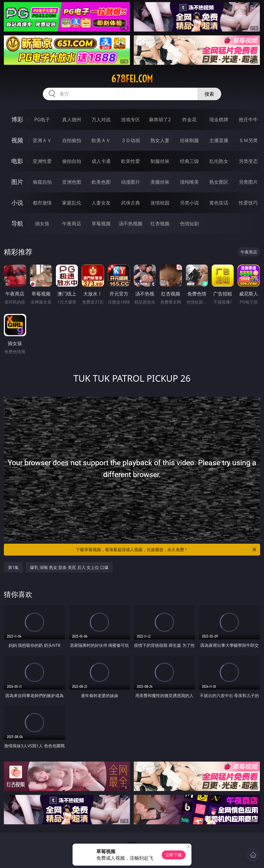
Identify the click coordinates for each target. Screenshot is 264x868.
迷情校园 (160, 203)
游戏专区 (131, 119)
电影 (17, 161)
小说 (17, 203)
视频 (17, 140)
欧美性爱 (131, 161)
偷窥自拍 (42, 182)
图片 (17, 182)
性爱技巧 (248, 203)
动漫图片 (131, 182)
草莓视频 (101, 224)
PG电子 (42, 119)
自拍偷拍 (72, 140)
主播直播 (219, 140)
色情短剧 (189, 224)
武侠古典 (131, 203)
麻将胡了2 (160, 119)
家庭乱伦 (72, 203)
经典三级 (189, 161)
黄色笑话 (219, 203)
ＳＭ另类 (248, 140)
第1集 (13, 567)
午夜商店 (72, 224)
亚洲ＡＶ (42, 140)
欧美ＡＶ (101, 140)
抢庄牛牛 (248, 119)
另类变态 (248, 161)
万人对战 (101, 119)
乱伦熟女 (219, 161)
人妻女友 (101, 203)
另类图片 (248, 182)
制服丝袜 (160, 161)
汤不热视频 (131, 224)
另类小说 (189, 203)
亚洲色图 (72, 182)
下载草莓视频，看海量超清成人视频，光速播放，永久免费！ (166, 550)
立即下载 (174, 855)
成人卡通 (101, 161)
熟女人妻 (160, 140)
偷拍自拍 (72, 161)
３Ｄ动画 (131, 140)
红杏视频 (160, 224)
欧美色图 (101, 182)
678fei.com (132, 79)
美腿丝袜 (160, 182)
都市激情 (42, 203)
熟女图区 (219, 182)
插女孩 (42, 224)
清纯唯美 (189, 182)
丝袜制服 (189, 140)
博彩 (17, 119)
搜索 (209, 94)
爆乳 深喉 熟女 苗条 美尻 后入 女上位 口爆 (69, 567)
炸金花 (189, 119)
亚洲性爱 (42, 161)
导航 (17, 223)
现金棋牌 (219, 119)
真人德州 (72, 119)
